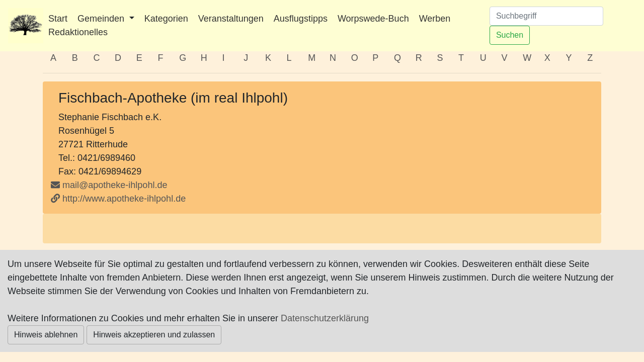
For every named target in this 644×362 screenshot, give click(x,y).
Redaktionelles (78, 32)
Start (58, 19)
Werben (435, 19)
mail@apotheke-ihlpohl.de (115, 185)
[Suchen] (546, 16)
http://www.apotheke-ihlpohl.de (118, 199)
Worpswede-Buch (373, 19)
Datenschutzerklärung (325, 318)
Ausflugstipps (301, 19)
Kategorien (166, 19)
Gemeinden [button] (102, 19)
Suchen (510, 35)
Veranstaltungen (231, 19)
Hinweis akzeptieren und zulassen (154, 335)
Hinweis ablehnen (46, 335)
